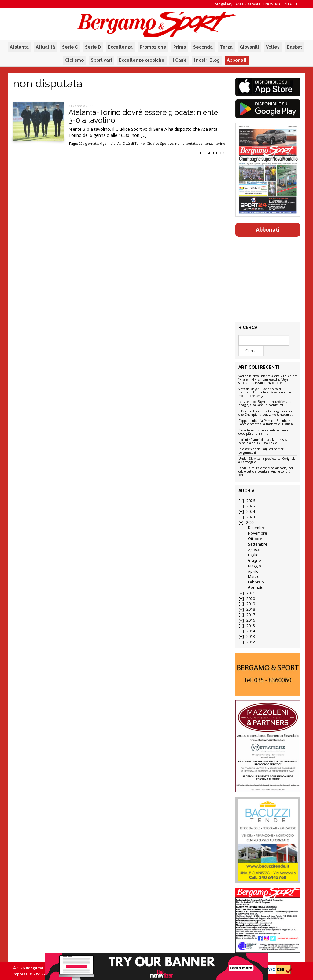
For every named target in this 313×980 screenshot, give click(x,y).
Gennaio (256, 588)
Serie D (93, 47)
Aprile (253, 571)
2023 (251, 517)
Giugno (254, 560)
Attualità (45, 47)
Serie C (70, 47)
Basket (294, 47)
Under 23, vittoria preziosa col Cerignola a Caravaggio (267, 461)
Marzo (254, 577)
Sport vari (101, 60)
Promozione (153, 47)
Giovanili (249, 47)
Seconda (203, 47)
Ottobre (255, 539)
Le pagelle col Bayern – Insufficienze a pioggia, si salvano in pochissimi (265, 404)
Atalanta (19, 47)
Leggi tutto (212, 153)
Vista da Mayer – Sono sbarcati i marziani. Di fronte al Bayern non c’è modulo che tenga (265, 393)
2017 (251, 615)
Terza (226, 47)
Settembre (258, 544)
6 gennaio (108, 144)
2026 (251, 501)
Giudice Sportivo (160, 144)
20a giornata (88, 144)
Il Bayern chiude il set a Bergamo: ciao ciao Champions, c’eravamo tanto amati (266, 413)
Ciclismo (74, 60)
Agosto (254, 550)
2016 (251, 620)
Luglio (253, 555)
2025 (251, 506)
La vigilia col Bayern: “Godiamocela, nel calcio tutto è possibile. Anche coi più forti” (266, 472)
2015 (251, 626)
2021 (251, 593)
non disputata (186, 144)
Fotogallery (223, 4)
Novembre (258, 533)
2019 (251, 604)
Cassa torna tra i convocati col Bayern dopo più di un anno (264, 432)
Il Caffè (179, 60)
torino (220, 144)
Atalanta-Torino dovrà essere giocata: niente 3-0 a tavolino (143, 116)
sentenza (206, 144)
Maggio (254, 566)
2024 (251, 512)
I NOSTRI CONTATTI (280, 4)
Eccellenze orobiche (142, 60)
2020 (251, 599)
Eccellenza (120, 47)
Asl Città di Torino (131, 144)
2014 (251, 631)
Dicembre (257, 528)
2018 (251, 609)
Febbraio (256, 582)
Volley (273, 47)
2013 (251, 636)
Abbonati (237, 60)
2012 (251, 642)
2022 (250, 523)
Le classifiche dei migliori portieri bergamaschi (261, 451)
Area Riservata (248, 4)
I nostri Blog (207, 60)
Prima (180, 47)
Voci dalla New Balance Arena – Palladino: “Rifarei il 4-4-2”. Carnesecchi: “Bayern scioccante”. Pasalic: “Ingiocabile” (268, 380)
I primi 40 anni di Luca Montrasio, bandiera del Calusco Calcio (263, 442)
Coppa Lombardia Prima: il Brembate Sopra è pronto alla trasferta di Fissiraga (266, 423)
